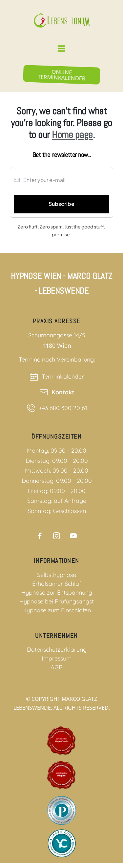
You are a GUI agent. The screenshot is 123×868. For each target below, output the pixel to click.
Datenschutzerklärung (57, 650)
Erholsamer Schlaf (57, 584)
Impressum (57, 658)
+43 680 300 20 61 (63, 408)
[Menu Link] (62, 49)
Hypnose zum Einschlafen (57, 610)
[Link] (40, 536)
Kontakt (63, 392)
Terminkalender (63, 376)
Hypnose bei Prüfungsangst (57, 601)
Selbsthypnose (57, 575)
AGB (57, 667)
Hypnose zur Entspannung (57, 592)
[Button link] (61, 75)
